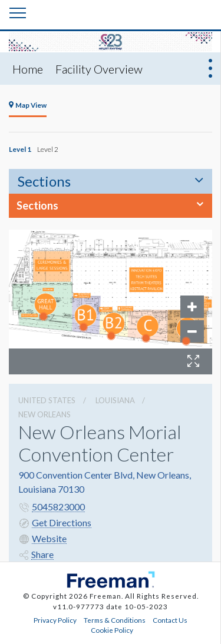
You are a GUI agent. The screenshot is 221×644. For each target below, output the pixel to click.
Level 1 (20, 149)
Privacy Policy (55, 620)
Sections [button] (37, 205)
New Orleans (44, 414)
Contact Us (170, 620)
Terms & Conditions (115, 620)
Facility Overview (99, 69)
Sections (44, 181)
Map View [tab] (28, 105)
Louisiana (115, 400)
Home (28, 69)
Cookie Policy (112, 630)
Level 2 (48, 149)
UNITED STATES (47, 400)
